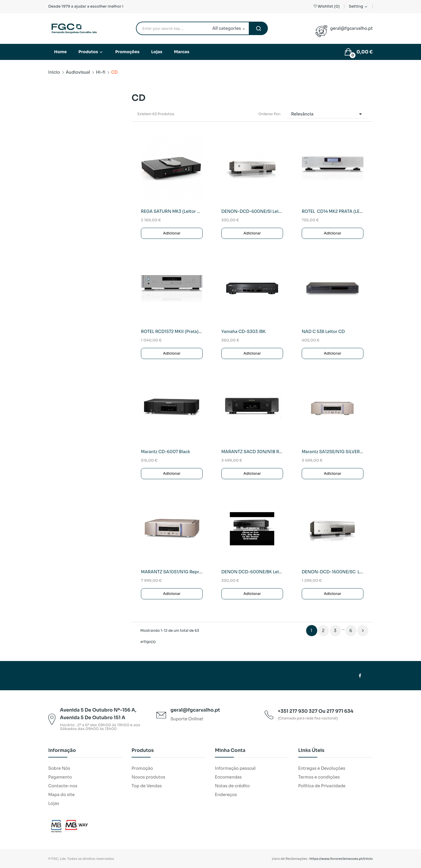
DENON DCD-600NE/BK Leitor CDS (252, 572)
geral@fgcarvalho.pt (351, 28)
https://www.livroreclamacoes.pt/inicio (341, 859)
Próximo (363, 631)
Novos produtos (148, 777)
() (327, 6)
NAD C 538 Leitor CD (323, 332)
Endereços (226, 795)
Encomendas (228, 777)
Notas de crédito (232, 786)
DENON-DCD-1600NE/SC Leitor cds (333, 572)
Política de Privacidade (322, 786)
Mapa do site (61, 795)
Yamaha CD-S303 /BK (244, 332)
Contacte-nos (63, 786)
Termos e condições (319, 777)
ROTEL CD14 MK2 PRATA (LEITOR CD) (333, 211)
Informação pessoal (235, 768)
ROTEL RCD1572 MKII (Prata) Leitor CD (172, 332)
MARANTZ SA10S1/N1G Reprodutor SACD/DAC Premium (172, 572)
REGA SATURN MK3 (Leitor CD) (172, 211)
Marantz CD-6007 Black (165, 452)
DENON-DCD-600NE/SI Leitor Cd (252, 211)
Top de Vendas (147, 786)
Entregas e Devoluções (322, 768)
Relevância (328, 114)
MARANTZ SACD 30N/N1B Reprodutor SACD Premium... (252, 452)
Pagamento (60, 777)
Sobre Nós (59, 768)
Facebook (360, 676)
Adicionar (172, 233)
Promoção (142, 768)
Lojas (54, 803)
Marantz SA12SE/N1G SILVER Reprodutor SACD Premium (333, 452)
